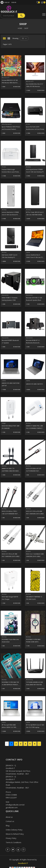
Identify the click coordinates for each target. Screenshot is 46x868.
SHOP (26, 28)
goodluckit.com (12, 808)
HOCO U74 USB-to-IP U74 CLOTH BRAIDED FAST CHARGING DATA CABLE (34, 470)
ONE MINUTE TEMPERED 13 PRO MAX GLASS (34, 598)
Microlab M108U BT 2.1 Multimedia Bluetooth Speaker (33, 342)
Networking (29, 680)
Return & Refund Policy (15, 834)
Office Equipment (7, 124)
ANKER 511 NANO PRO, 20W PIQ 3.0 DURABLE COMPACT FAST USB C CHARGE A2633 (34, 427)
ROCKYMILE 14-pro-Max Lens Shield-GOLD (10, 641)
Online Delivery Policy (14, 830)
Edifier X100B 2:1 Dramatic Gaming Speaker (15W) (10, 299)
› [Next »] (39, 744)
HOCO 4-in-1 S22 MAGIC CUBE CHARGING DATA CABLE (35, 555)
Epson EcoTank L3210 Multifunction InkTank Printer (35, 128)
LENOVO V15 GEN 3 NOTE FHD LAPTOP (11, 384)
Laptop (28, 252)
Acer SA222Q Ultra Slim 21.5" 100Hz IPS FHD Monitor (35, 85)
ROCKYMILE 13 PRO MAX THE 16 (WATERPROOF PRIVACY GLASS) (10, 684)
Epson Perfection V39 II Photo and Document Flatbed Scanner (11, 128)
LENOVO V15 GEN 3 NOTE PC (34, 384)
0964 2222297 (11, 798)
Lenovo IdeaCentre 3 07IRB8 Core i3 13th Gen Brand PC (10, 213)
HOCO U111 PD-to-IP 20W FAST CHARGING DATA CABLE (11, 555)
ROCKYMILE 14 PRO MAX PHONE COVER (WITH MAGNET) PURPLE (33, 641)
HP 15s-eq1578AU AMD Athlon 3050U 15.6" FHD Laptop (9, 726)
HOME (20, 28)
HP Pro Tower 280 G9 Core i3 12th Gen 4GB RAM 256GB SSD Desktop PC (35, 214)
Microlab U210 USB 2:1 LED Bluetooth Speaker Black (34, 299)
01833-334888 (11, 795)
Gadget (4, 423)
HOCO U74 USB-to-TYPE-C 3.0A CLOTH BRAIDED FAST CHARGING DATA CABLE (10, 513)
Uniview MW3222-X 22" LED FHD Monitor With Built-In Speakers (10, 82)
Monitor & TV (5, 78)
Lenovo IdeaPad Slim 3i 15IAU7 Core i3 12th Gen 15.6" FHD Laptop (35, 256)
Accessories (5, 295)
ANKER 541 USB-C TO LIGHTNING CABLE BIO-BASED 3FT (11, 470)
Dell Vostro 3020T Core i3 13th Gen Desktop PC (9, 256)
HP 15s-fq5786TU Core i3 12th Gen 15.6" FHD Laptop (35, 726)
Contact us (10, 821)
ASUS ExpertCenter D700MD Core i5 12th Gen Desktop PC (35, 171)
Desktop (28, 167)
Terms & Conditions (14, 842)
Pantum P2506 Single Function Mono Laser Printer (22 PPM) (11, 171)
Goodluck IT (23, 863)
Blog (8, 826)
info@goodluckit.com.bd (15, 805)
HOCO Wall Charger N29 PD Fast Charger (10, 598)
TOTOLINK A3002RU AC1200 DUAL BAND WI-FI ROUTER (34, 683)
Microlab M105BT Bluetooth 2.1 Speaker (10, 342)
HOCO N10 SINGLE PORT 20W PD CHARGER (11, 427)
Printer (28, 124)
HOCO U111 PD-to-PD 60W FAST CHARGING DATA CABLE (35, 513)
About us (9, 817)
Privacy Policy (11, 838)
